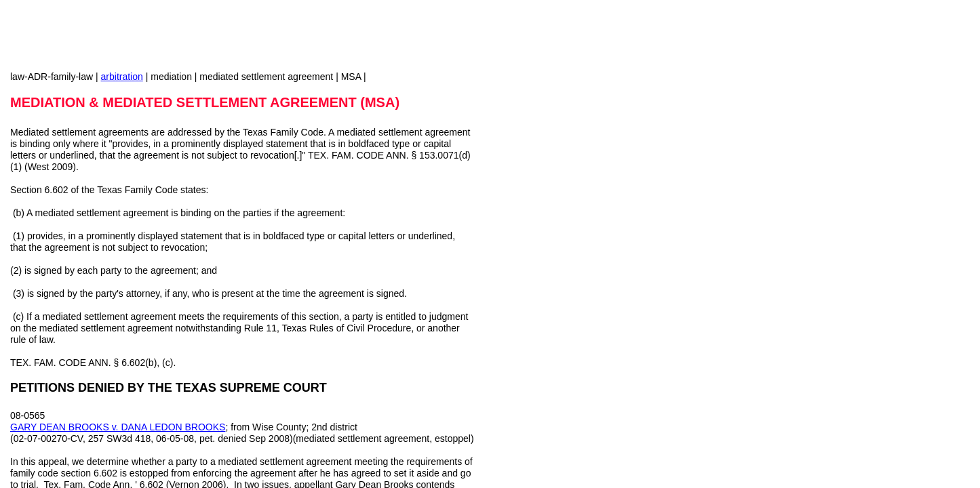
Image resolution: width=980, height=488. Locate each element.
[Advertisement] (590, 176)
